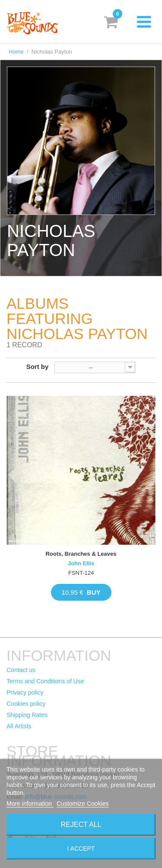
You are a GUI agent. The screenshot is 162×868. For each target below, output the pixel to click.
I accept (81, 849)
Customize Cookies (83, 804)
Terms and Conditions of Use (45, 681)
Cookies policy (26, 704)
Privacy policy (25, 692)
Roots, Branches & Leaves (81, 554)
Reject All (81, 825)
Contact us (21, 670)
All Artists (19, 726)
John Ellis (81, 563)
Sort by (38, 367)
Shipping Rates (27, 715)
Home (16, 52)
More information (30, 804)
